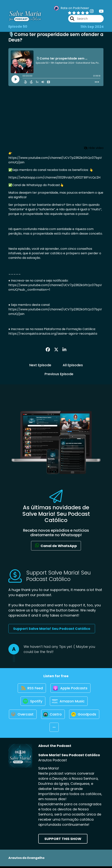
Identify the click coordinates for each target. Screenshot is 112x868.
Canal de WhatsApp (56, 546)
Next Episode (40, 365)
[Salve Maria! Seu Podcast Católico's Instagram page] (92, 11)
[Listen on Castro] (70, 715)
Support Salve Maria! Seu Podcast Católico (52, 629)
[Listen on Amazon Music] (69, 702)
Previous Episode (59, 374)
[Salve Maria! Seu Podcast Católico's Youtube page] (99, 11)
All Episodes (73, 365)
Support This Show (63, 840)
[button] (72, 729)
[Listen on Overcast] (40, 715)
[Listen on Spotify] (33, 702)
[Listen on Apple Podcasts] (71, 688)
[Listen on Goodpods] (47, 729)
